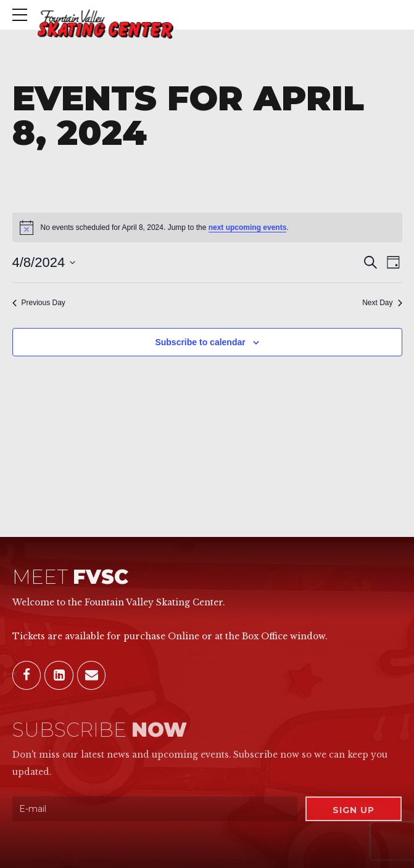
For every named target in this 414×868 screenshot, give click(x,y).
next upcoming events (248, 227)
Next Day (382, 303)
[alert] (207, 227)
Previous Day (39, 303)
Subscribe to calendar (200, 342)
